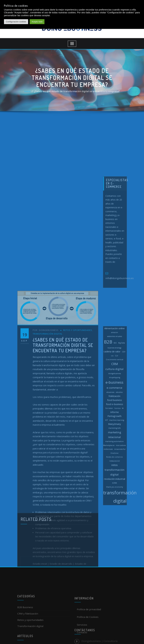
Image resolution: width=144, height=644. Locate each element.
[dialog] (138, 638)
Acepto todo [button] (37, 22)
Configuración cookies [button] (16, 22)
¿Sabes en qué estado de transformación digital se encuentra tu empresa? (77, 93)
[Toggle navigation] (72, 42)
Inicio (32, 93)
